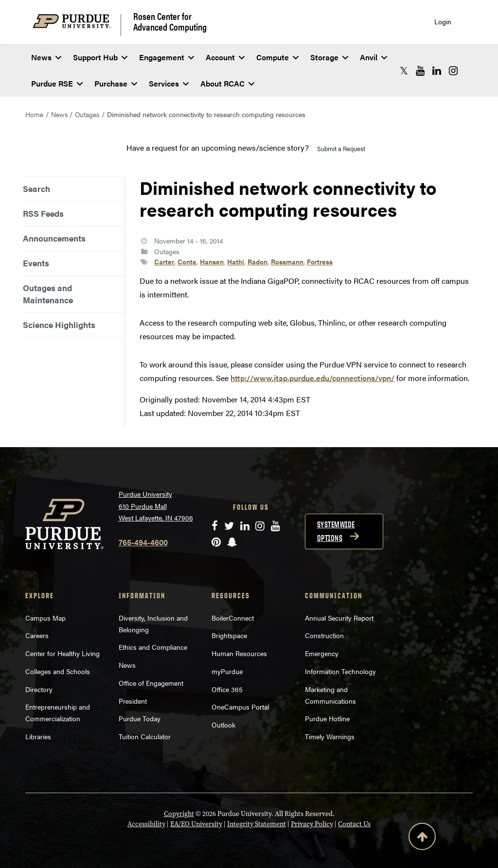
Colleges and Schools (58, 671)
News (46, 57)
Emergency (322, 653)
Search (36, 189)
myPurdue (227, 671)
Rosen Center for (170, 21)
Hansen (212, 261)
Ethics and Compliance (153, 647)
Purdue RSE (57, 83)
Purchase (116, 83)
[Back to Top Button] (422, 838)
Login (443, 22)
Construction (324, 635)
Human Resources (239, 653)
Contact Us (354, 824)
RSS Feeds (43, 213)
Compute (277, 57)
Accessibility (146, 824)
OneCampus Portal (240, 707)
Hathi (236, 261)
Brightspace (229, 635)
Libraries (38, 736)
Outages (87, 114)
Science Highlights (59, 325)
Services (169, 83)
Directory (39, 689)
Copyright (179, 814)
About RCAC (227, 83)
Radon (258, 261)
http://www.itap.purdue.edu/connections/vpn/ (312, 378)
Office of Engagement (151, 683)
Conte (187, 261)
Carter (164, 261)
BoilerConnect (233, 618)
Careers (37, 635)
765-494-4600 (143, 542)
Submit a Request (341, 148)
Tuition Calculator (145, 736)
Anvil (373, 57)
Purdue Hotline (327, 718)
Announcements (54, 238)
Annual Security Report (339, 618)
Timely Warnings (330, 736)
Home (34, 114)
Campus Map (45, 618)
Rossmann (287, 261)
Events (36, 263)
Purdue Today (140, 718)
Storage (329, 57)
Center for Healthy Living (62, 653)
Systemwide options (336, 531)
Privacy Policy (312, 824)
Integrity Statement (257, 824)
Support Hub (100, 57)
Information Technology (340, 671)
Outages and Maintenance (48, 294)
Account (225, 57)
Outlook (223, 725)
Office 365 (227, 689)
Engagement (167, 57)
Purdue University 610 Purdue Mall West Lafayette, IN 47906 (156, 506)
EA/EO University (196, 824)
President (133, 701)
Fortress (320, 261)
